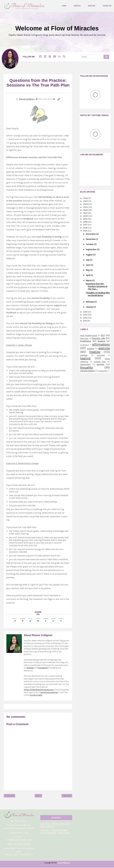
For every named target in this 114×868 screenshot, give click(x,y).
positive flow (100, 362)
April (88, 275)
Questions (86, 341)
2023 (86, 207)
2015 (85, 231)
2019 (85, 219)
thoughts (86, 368)
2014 (85, 312)
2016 (85, 228)
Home (64, 6)
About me (92, 6)
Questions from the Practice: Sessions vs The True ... (97, 286)
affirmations (101, 344)
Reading (101, 341)
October (90, 244)
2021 (85, 213)
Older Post (67, 796)
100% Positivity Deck (89, 336)
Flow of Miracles (64, 863)
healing (85, 358)
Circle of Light (36, 695)
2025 (86, 201)
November (91, 239)
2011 (85, 321)
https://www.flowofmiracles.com (39, 690)
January (90, 307)
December (91, 234)
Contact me (107, 6)
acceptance (84, 345)
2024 (86, 204)
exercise (104, 348)
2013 (85, 315)
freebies (95, 352)
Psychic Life (98, 338)
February (90, 302)
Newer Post (9, 796)
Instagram (43, 668)
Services (77, 6)
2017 (85, 225)
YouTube (30, 668)
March (89, 280)
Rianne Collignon (27, 99)
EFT (103, 335)
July (88, 260)
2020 (86, 216)
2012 (85, 318)
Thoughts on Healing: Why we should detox (98, 294)
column (91, 349)
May (88, 270)
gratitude (84, 355)
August (89, 255)
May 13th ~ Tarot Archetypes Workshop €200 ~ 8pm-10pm (55, 831)
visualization (103, 371)
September (91, 249)
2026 (86, 198)
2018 (85, 222)
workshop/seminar (49, 692)
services (100, 364)
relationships (85, 364)
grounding (101, 355)
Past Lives (84, 338)
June (88, 265)
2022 (86, 210)
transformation (87, 371)
